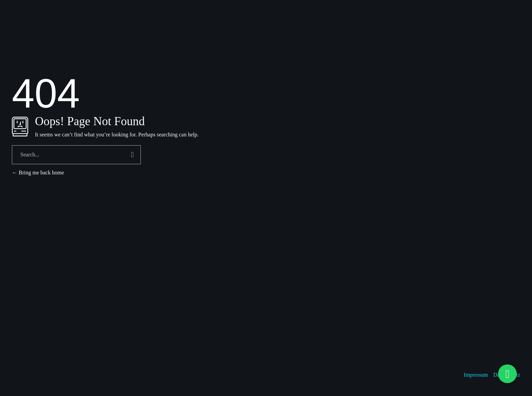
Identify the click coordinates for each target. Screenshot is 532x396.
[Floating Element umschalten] (507, 374)
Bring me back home (38, 173)
